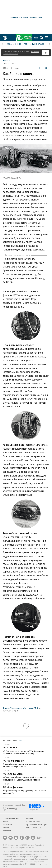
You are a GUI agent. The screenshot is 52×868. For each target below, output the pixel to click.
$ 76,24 (10, 44)
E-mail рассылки (33, 827)
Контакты (7, 824)
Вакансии (7, 830)
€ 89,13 (18, 44)
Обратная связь (33, 822)
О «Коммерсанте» (11, 819)
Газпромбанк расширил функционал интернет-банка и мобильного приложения (26, 765)
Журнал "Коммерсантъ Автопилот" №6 (21, 708)
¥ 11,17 (27, 44)
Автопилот (7, 60)
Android (29, 819)
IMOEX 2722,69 (38, 44)
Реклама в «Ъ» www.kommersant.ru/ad (26, 17)
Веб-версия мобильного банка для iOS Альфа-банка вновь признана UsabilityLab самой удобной (25, 779)
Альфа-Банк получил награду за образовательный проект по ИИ (24, 792)
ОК (46, 53)
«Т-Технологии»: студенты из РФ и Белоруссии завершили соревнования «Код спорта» (23, 752)
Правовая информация (37, 824)
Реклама (7, 827)
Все (21, 740)
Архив (5, 822)
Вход (36, 38)
